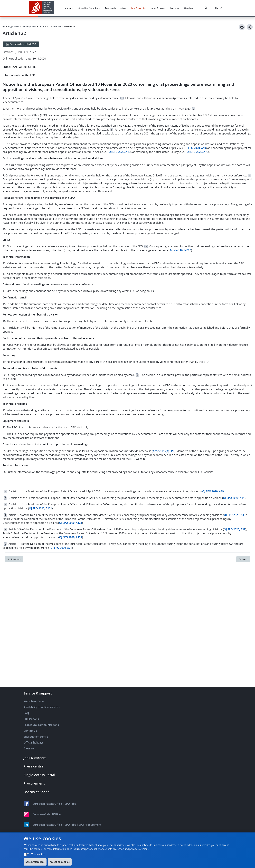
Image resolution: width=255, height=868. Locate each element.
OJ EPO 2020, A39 (213, 491)
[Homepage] (4, 27)
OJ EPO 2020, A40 (195, 148)
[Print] (242, 27)
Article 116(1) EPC (180, 250)
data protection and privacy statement (128, 849)
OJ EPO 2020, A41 (234, 498)
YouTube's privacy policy (87, 849)
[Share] (250, 27)
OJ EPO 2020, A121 (40, 508)
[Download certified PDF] (21, 44)
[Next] (243, 559)
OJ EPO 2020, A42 (119, 152)
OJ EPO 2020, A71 (61, 548)
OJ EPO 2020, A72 (197, 152)
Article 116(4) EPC (164, 451)
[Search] (207, 8)
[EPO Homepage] (42, 8)
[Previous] (14, 559)
